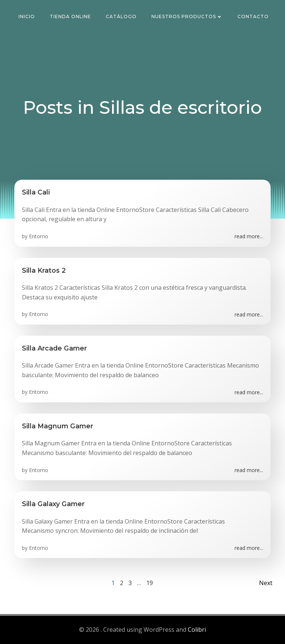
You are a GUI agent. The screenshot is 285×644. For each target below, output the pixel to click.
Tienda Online (70, 16)
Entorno (39, 236)
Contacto (253, 16)
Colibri (197, 630)
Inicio (27, 16)
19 (150, 583)
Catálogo (121, 16)
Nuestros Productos (187, 16)
